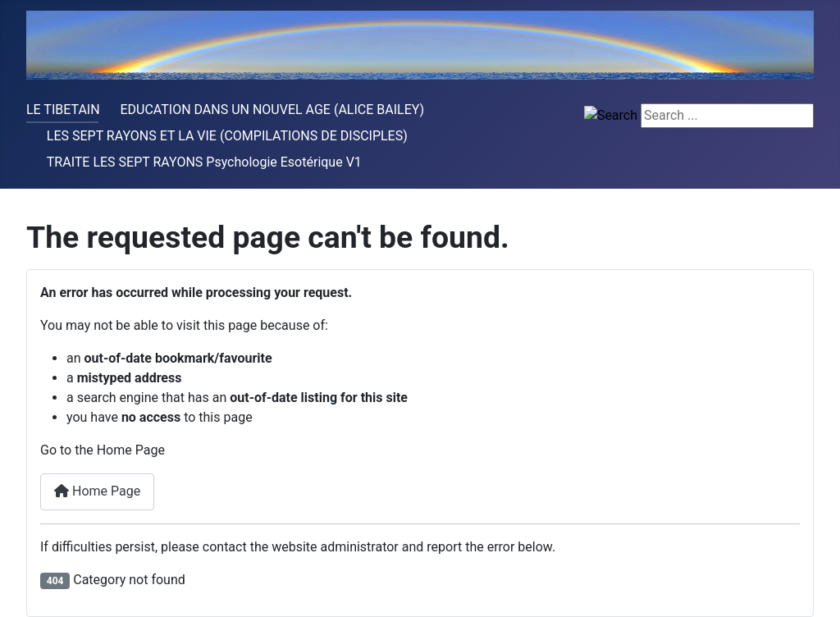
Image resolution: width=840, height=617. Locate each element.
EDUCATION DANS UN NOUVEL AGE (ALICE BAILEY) (272, 110)
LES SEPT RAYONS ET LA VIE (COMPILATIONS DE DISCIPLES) (227, 136)
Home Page (97, 491)
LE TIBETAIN (63, 110)
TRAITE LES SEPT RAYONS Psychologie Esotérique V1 (204, 162)
